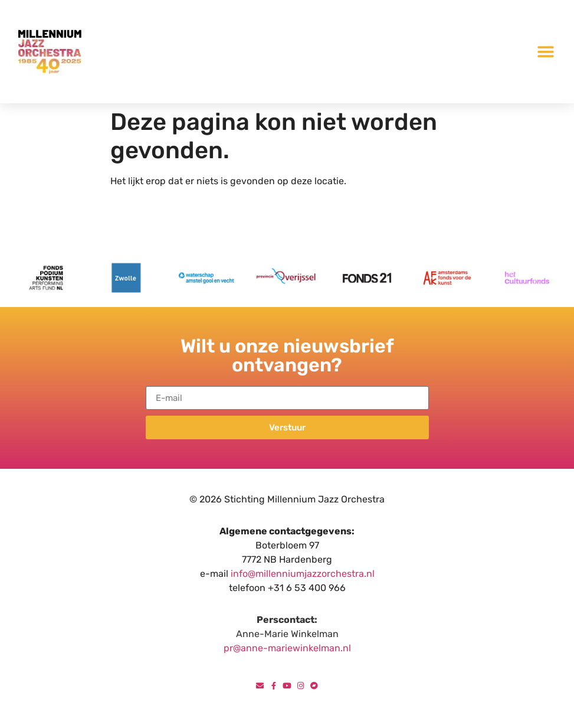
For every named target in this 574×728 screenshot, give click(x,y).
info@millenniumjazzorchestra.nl (303, 574)
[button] (546, 52)
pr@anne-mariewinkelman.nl (287, 648)
